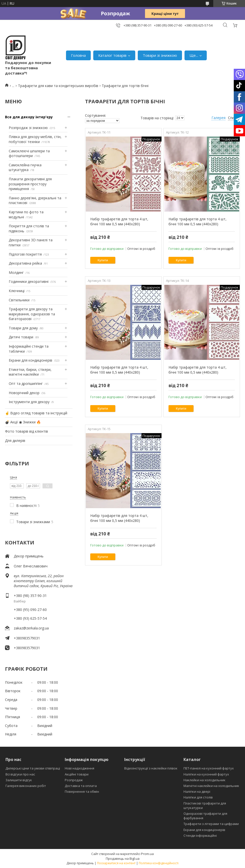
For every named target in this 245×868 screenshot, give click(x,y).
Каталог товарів (112, 55)
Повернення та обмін (82, 791)
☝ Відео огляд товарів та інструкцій (36, 413)
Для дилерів (15, 441)
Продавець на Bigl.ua (123, 858)
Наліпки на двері (197, 791)
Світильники (19, 300)
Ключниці (17, 291)
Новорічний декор (24, 393)
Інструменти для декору (29, 402)
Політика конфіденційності (159, 863)
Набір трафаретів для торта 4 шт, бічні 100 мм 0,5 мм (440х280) (119, 221)
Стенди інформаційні (200, 835)
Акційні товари (77, 774)
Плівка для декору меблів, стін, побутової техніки (35, 139)
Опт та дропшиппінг (26, 383)
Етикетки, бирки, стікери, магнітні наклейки (30, 372)
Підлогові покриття (25, 254)
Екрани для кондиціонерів (30, 360)
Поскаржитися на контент (116, 863)
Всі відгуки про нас (20, 774)
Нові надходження (79, 768)
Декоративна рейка (25, 263)
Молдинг (16, 272)
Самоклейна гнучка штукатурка (25, 167)
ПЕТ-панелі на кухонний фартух (209, 768)
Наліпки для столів (198, 797)
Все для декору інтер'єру (29, 117)
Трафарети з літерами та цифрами (211, 824)
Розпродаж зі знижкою (28, 128)
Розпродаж (74, 780)
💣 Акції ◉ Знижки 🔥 (23, 422)
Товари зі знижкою (160, 55)
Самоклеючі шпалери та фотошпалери (29, 153)
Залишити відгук (19, 780)
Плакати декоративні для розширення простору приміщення (30, 184)
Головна (78, 55)
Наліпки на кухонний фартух (206, 774)
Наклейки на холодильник (204, 780)
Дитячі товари (21, 337)
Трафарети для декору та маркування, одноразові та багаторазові (32, 314)
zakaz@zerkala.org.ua (31, 628)
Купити (103, 260)
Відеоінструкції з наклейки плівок (151, 768)
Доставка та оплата (81, 786)
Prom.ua (147, 854)
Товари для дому (23, 328)
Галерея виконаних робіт (26, 786)
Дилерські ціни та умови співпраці (33, 768)
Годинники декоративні (29, 281)
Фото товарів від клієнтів (26, 431)
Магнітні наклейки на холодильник (211, 786)
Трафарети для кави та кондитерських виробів (58, 86)
